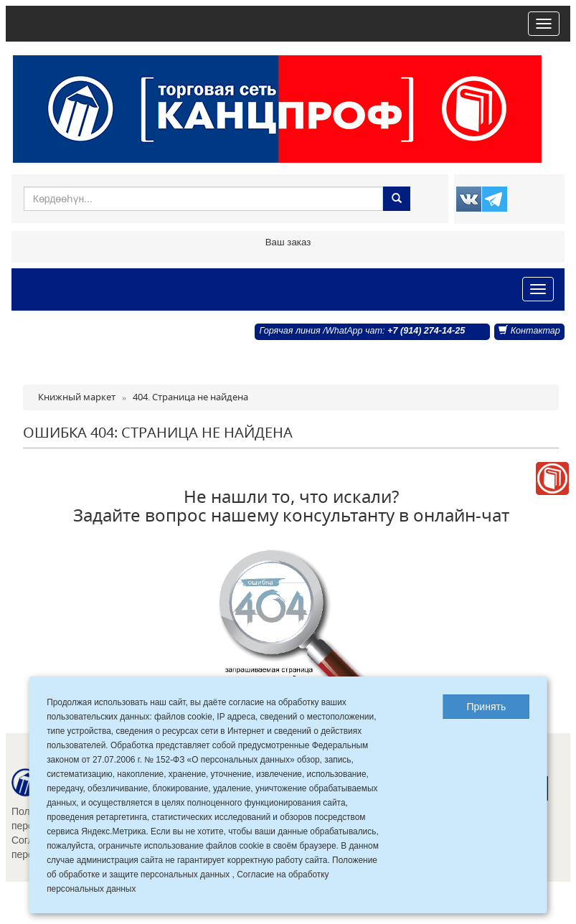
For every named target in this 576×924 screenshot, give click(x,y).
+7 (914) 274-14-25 (426, 331)
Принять (487, 707)
